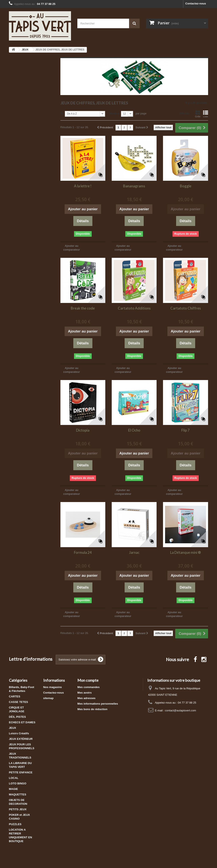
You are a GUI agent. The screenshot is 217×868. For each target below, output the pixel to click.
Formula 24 (83, 552)
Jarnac (134, 552)
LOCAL (14, 778)
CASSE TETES (18, 702)
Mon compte (88, 680)
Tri (62, 113)
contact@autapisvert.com (180, 710)
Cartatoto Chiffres (186, 308)
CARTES (15, 696)
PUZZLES (15, 824)
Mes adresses (86, 698)
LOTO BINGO (18, 783)
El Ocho (134, 430)
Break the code (83, 308)
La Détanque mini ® (186, 552)
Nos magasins (53, 687)
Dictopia (83, 430)
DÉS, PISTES (17, 717)
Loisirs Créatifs (19, 733)
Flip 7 (186, 430)
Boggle (186, 186)
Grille (198, 114)
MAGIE (13, 789)
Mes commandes (88, 687)
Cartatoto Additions (134, 308)
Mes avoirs (84, 693)
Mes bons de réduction (92, 709)
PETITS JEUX (18, 809)
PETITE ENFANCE (21, 772)
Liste (206, 114)
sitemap (48, 698)
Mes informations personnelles (98, 704)
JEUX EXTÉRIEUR (21, 739)
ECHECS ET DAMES (22, 722)
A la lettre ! (83, 186)
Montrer (114, 113)
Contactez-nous (196, 4)
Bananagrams (134, 186)
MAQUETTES (18, 794)
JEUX (13, 728)
